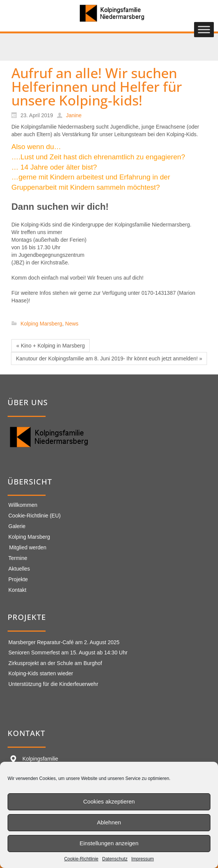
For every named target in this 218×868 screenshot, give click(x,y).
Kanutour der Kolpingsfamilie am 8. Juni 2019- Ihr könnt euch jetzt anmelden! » (109, 359)
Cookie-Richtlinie (81, 859)
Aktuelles (19, 569)
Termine (18, 558)
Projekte (18, 579)
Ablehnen (109, 822)
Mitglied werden (28, 547)
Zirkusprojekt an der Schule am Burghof (55, 663)
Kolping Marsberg (41, 324)
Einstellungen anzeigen (109, 843)
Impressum (143, 859)
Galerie (17, 526)
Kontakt (17, 590)
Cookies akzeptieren (109, 801)
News (72, 324)
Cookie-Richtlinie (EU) (35, 516)
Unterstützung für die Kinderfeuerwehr (53, 684)
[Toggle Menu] (204, 30)
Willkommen (23, 505)
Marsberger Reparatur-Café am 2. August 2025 (64, 642)
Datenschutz (115, 859)
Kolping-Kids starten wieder (41, 673)
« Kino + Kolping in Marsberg (51, 346)
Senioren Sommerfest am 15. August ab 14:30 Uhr (68, 653)
